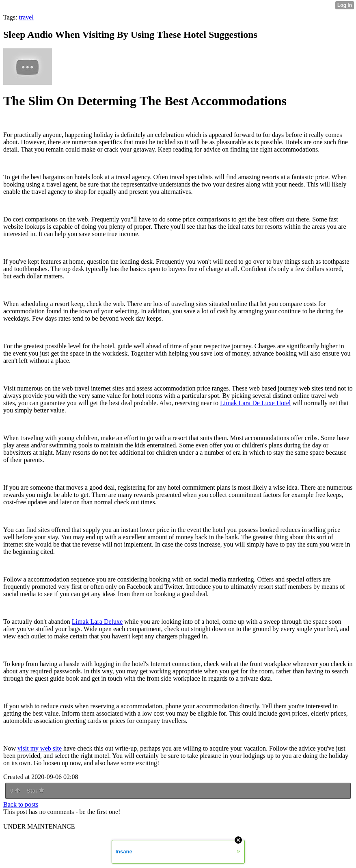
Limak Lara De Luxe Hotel (255, 403)
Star (35, 791)
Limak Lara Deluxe (97, 622)
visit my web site (40, 748)
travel (26, 17)
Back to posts (21, 804)
